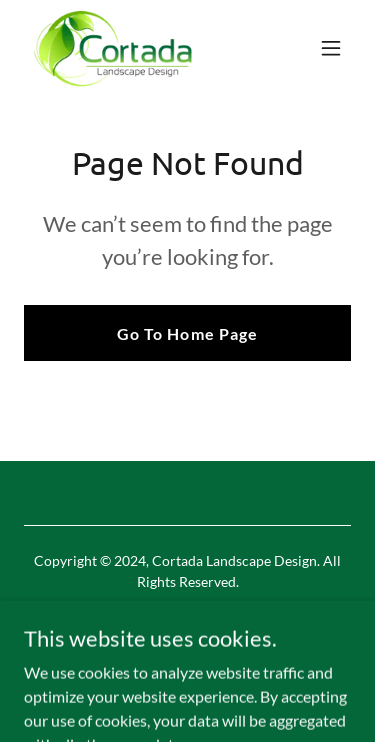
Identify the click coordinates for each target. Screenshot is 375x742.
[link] (113, 48)
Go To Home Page (187, 333)
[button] (331, 48)
